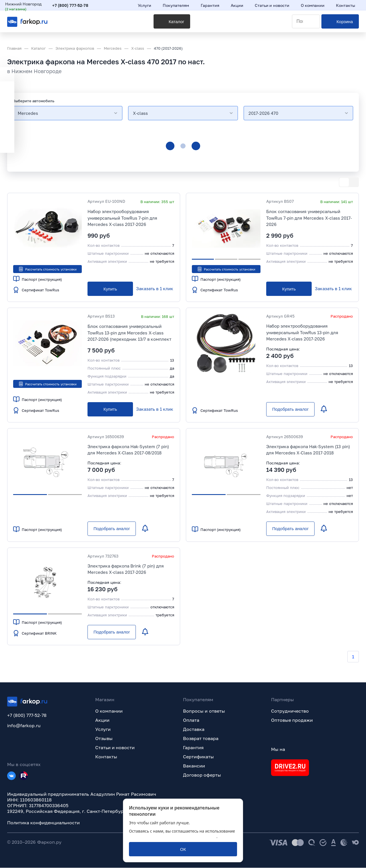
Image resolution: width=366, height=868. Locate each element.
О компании (109, 711)
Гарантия (193, 748)
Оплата (191, 720)
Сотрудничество (290, 711)
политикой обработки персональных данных (173, 836)
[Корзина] (340, 26)
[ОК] (183, 849)
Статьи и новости (115, 748)
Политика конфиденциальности (43, 823)
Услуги (103, 729)
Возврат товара (201, 739)
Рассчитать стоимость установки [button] (47, 269)
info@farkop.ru (24, 726)
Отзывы (104, 739)
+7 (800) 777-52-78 (72, 6)
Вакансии (194, 766)
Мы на (278, 749)
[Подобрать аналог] (290, 410)
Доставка (194, 729)
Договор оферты (202, 775)
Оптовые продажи (292, 720)
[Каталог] (106, 26)
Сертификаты (198, 757)
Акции (102, 720)
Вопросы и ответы (204, 711)
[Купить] (110, 289)
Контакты (106, 757)
